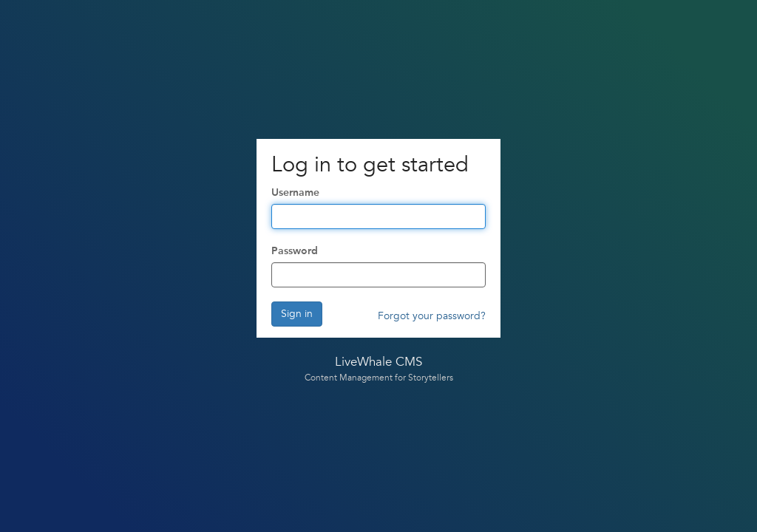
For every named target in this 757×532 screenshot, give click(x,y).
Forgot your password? (432, 316)
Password (295, 251)
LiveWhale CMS (378, 362)
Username (295, 192)
